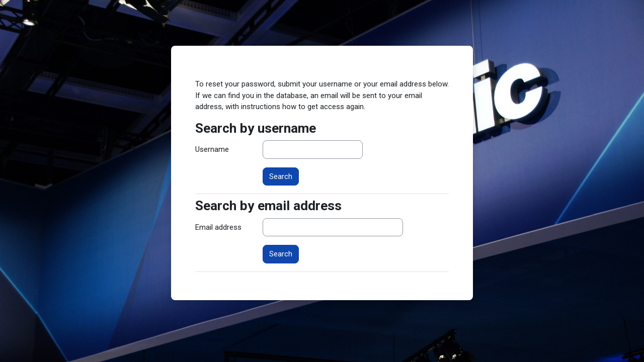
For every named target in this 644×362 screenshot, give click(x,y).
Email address (218, 227)
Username (212, 149)
